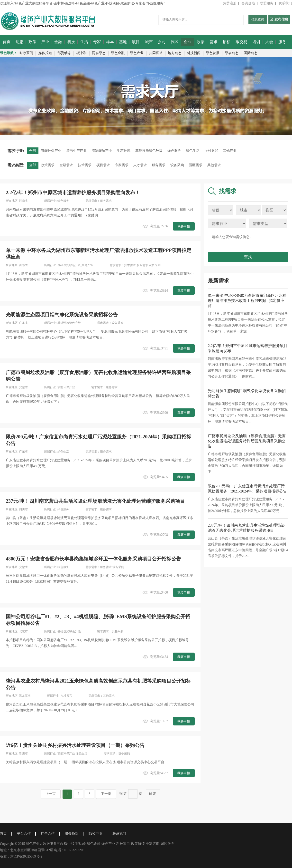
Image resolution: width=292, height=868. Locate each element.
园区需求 (196, 165)
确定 (153, 794)
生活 (84, 42)
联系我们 (285, 3)
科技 (71, 42)
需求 (214, 42)
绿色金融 (118, 53)
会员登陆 (248, 3)
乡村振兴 (211, 151)
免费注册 (230, 3)
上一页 (51, 794)
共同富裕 (156, 53)
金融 (58, 42)
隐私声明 (95, 834)
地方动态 (175, 53)
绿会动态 (232, 53)
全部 (33, 151)
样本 (110, 42)
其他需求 (214, 165)
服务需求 (159, 165)
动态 (19, 42)
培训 (256, 42)
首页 (7, 42)
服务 (282, 42)
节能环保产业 (51, 151)
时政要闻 (26, 53)
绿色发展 (213, 53)
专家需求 (122, 165)
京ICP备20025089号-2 (26, 856)
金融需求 (66, 165)
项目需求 (103, 165)
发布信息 (279, 19)
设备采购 (177, 165)
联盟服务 (267, 3)
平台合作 (24, 834)
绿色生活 (193, 151)
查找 (248, 257)
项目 (136, 42)
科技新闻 (194, 53)
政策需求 (48, 165)
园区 (175, 42)
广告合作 (48, 834)
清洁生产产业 (76, 151)
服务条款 (72, 834)
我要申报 (184, 226)
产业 (45, 42)
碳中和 (82, 53)
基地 (123, 42)
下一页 (106, 794)
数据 (201, 42)
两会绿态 (99, 53)
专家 (97, 42)
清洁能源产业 (102, 151)
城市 (149, 42)
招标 (227, 42)
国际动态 (251, 53)
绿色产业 (137, 53)
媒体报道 (45, 53)
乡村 (162, 42)
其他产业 (230, 151)
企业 (188, 42)
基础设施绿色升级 (149, 151)
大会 (269, 42)
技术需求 (85, 165)
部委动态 (64, 53)
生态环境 (124, 151)
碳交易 (241, 42)
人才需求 (140, 165)
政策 (32, 42)
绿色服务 (174, 151)
